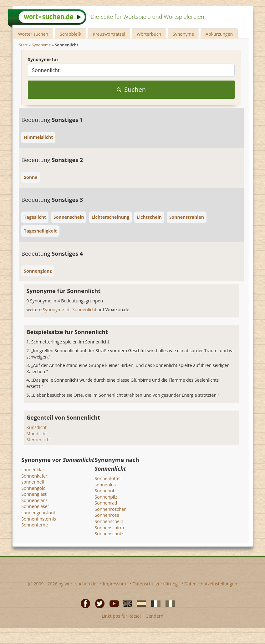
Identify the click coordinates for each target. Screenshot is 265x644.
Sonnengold (33, 488)
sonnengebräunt (38, 513)
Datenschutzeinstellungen (211, 584)
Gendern (154, 616)
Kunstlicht (36, 427)
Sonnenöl (104, 491)
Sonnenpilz (106, 497)
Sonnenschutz (109, 534)
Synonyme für (43, 59)
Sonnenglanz (34, 500)
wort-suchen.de (80, 584)
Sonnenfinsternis (39, 519)
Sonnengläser (35, 506)
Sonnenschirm (110, 528)
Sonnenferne (34, 525)
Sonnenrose (107, 515)
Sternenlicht (39, 440)
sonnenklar (33, 470)
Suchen (131, 89)
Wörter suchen (33, 34)
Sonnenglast (34, 494)
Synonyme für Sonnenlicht (70, 309)
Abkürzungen (219, 34)
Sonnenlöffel (108, 478)
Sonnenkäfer (34, 476)
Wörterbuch (149, 34)
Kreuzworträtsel (109, 34)
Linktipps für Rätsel (121, 616)
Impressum (115, 584)
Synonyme (183, 34)
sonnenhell (33, 482)
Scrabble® (70, 34)
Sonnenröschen (111, 509)
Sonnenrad (106, 503)
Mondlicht (37, 434)
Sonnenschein (109, 521)
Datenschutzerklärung (155, 584)
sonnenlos (105, 485)
